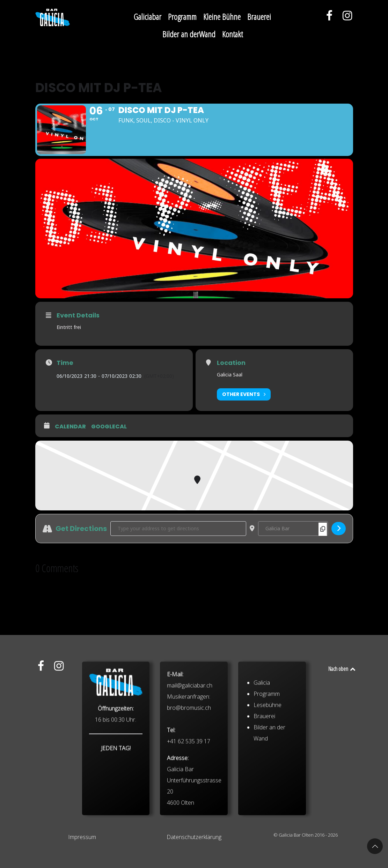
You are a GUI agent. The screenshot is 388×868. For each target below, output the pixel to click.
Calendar (70, 427)
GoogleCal (109, 427)
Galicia (262, 741)
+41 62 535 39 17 (189, 800)
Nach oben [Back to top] (342, 669)
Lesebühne (268, 764)
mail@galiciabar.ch (190, 744)
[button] (375, 846)
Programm (267, 753)
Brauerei (264, 775)
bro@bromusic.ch (189, 766)
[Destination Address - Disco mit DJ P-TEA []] (293, 529)
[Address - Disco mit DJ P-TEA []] (178, 529)
